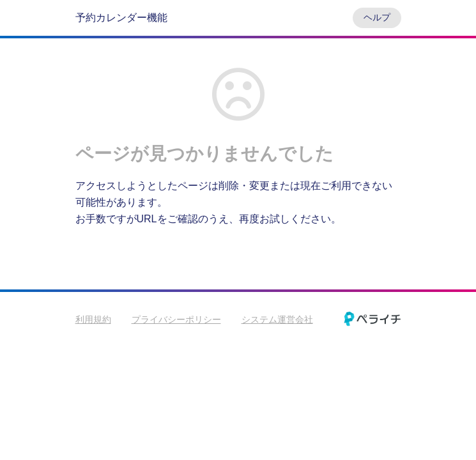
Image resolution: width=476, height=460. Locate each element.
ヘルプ (377, 17)
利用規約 (93, 319)
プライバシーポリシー (176, 319)
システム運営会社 (277, 319)
